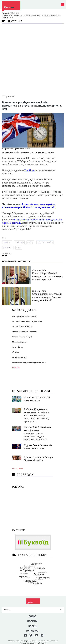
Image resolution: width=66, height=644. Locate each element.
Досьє (32, 616)
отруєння (9, 247)
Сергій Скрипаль (46, 242)
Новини (32, 621)
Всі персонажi (18, 468)
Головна (5, 13)
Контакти (32, 631)
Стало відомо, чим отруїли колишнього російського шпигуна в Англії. (29, 206)
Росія (31, 242)
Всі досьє (16, 367)
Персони (15, 13)
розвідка (20, 242)
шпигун (8, 242)
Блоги (32, 626)
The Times (30, 170)
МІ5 (20, 247)
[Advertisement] (33, 59)
